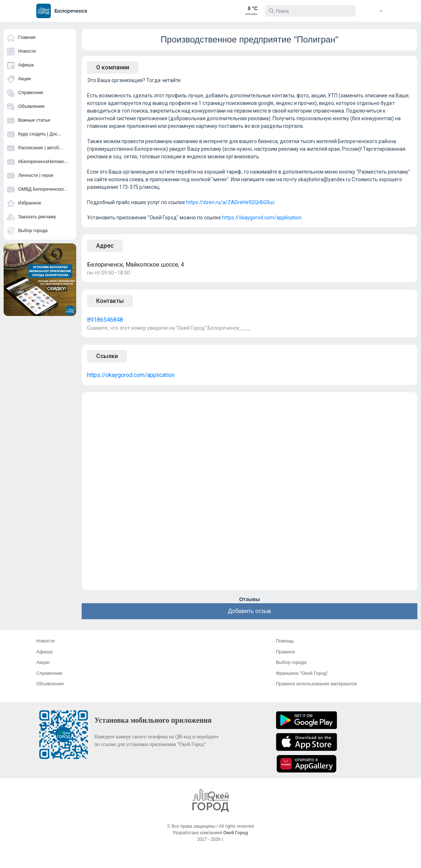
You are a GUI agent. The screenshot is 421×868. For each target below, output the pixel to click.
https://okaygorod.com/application (262, 218)
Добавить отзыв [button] (249, 611)
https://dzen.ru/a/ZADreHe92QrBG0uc (230, 202)
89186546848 (105, 320)
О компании (113, 67)
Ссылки (107, 356)
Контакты (110, 301)
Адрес (105, 246)
